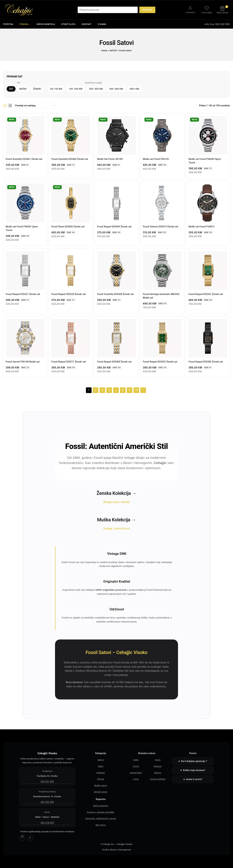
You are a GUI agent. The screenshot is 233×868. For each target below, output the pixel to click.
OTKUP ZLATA (68, 24)
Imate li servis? (194, 779)
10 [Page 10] (136, 390)
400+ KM (134, 89)
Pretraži (147, 10)
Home (104, 51)
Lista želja (207, 10)
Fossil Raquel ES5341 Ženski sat (206, 294)
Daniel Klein (136, 773)
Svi (11, 89)
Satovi (101, 760)
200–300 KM (96, 89)
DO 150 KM (56, 89)
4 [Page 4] (109, 390)
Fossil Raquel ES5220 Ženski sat (69, 294)
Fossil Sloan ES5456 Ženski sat (68, 227)
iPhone (101, 779)
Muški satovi (101, 785)
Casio (158, 760)
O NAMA (102, 24)
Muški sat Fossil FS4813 (201, 227)
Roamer (158, 766)
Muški (23, 89)
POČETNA (8, 24)
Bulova (158, 773)
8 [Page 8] (123, 390)
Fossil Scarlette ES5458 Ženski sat (115, 294)
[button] (196, 12)
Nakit (101, 766)
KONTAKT (87, 24)
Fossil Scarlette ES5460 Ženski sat (70, 159)
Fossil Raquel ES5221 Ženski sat (23, 294)
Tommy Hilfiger (158, 779)
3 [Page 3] (102, 390)
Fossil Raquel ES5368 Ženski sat (114, 362)
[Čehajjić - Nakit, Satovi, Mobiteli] (19, 10)
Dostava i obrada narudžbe (101, 812)
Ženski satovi (101, 792)
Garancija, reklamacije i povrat (101, 818)
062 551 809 (47, 782)
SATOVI (113, 51)
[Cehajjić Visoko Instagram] (22, 838)
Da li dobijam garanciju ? (194, 761)
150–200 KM (76, 89)
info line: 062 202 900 (217, 24)
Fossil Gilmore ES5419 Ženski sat (161, 227)
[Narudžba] (35, 106)
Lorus (136, 779)
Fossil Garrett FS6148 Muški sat (23, 362)
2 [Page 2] (95, 390)
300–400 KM (116, 89)
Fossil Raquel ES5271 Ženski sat (69, 362)
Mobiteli (101, 773)
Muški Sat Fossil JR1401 (110, 159)
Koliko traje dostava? (194, 770)
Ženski (37, 89)
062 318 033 (47, 823)
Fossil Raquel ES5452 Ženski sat (160, 362)
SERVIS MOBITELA (46, 24)
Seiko (136, 760)
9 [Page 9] (129, 390)
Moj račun (101, 825)
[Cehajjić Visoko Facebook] (30, 838)
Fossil (136, 766)
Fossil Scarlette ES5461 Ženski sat (24, 159)
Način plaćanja (101, 806)
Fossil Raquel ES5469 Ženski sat (114, 227)
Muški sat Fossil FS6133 (156, 159)
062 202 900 (47, 802)
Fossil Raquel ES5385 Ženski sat (206, 362)
